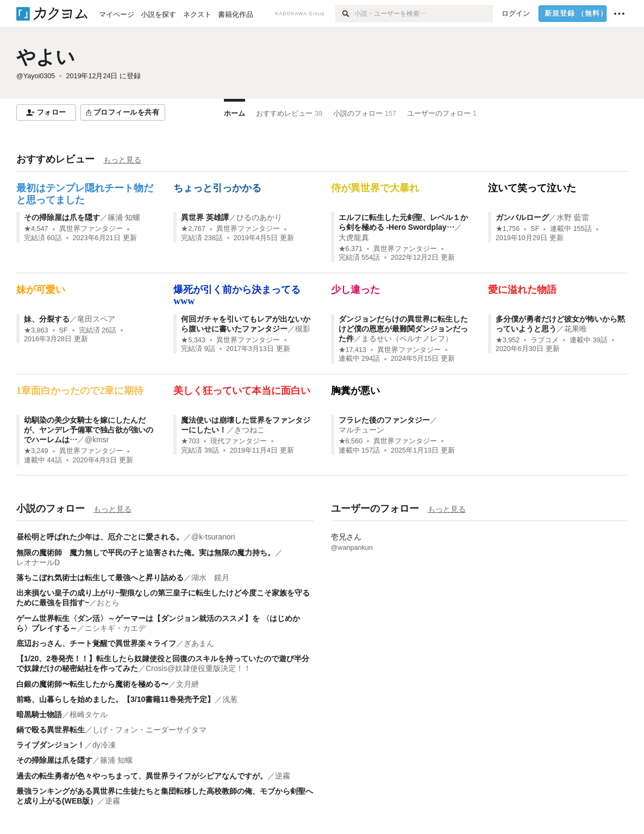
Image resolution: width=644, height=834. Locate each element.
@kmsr (97, 440)
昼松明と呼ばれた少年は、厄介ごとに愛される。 (100, 537)
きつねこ (249, 430)
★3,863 (36, 330)
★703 (190, 441)
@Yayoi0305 (36, 76)
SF (535, 229)
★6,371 (351, 249)
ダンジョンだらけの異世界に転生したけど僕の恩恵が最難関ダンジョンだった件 (403, 329)
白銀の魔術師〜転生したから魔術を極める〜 (92, 684)
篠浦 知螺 (124, 217)
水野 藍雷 (573, 217)
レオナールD (38, 562)
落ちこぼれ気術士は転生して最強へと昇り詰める (100, 578)
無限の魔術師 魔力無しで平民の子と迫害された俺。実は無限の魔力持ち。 (146, 553)
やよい (46, 57)
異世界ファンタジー (91, 229)
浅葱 (230, 699)
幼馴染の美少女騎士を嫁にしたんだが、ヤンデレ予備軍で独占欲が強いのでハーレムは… (89, 430)
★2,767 (193, 229)
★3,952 (508, 340)
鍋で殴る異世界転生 (51, 730)
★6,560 (351, 441)
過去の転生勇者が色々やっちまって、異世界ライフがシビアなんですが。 (142, 776)
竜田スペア (96, 319)
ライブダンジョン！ (51, 745)
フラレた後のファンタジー (384, 420)
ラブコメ (545, 340)
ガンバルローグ (522, 217)
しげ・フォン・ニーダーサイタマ (149, 730)
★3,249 (36, 451)
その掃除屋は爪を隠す (62, 217)
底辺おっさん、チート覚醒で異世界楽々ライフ (96, 643)
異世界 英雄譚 (205, 217)
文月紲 (187, 684)
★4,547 (36, 229)
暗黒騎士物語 (39, 714)
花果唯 (576, 329)
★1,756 (508, 229)
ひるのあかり (259, 217)
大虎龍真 (354, 237)
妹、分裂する (47, 319)
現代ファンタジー (239, 441)
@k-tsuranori (213, 537)
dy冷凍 (104, 745)
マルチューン (361, 430)
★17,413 (353, 350)
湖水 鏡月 (210, 578)
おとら (108, 603)
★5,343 (193, 340)
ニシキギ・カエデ (115, 628)
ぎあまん (199, 643)
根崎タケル (89, 714)
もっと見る (122, 160)
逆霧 (283, 776)
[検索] (345, 14)
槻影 (303, 329)
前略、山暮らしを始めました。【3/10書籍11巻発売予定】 (115, 699)
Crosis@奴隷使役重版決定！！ (198, 668)
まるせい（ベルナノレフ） (407, 338)
